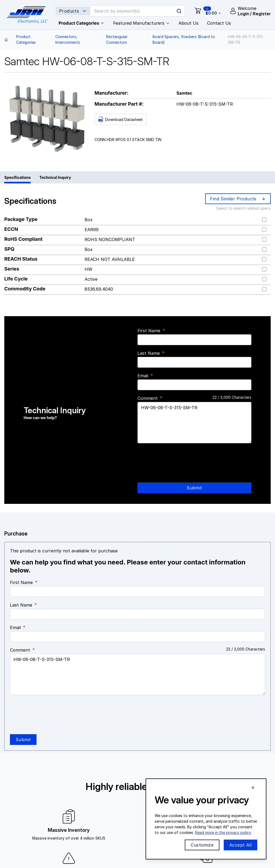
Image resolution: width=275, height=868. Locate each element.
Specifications (17, 177)
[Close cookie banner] (253, 788)
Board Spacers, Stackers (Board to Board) (184, 39)
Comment (148, 398)
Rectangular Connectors (117, 39)
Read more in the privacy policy (223, 832)
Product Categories (26, 39)
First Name (149, 331)
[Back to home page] (6, 40)
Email (143, 376)
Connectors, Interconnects (68, 39)
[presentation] (178, 458)
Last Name (149, 353)
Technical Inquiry (55, 177)
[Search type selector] (73, 11)
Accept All (240, 845)
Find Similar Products (238, 199)
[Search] (133, 11)
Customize (202, 845)
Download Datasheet (120, 119)
